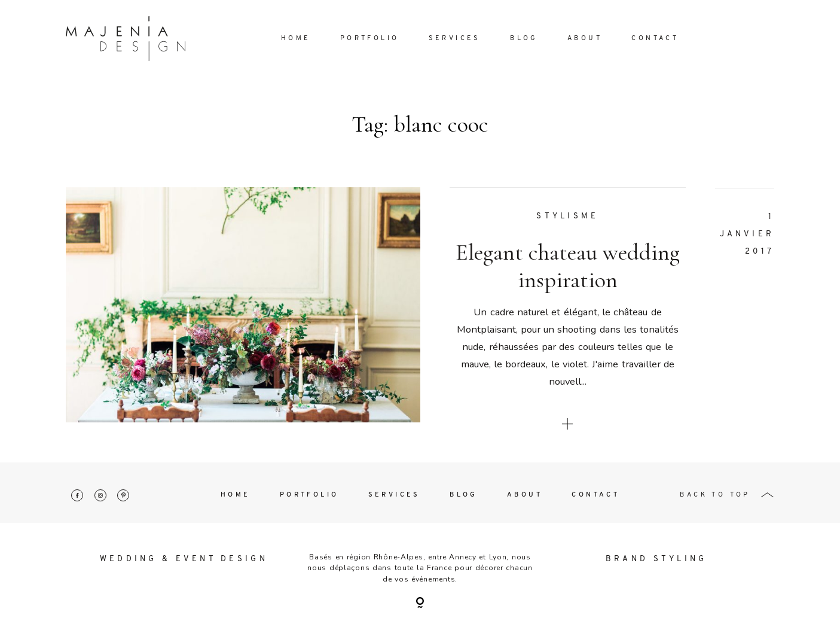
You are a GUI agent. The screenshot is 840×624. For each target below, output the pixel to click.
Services (455, 39)
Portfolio (370, 39)
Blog (524, 39)
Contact (655, 39)
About (585, 39)
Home (296, 39)
